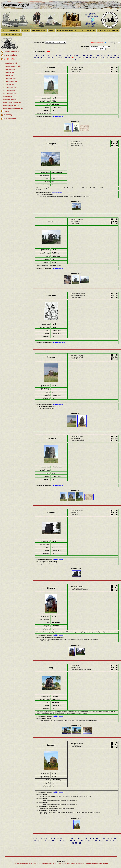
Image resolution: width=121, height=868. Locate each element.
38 (66, 58)
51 (111, 58)
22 (98, 56)
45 (90, 58)
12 (63, 56)
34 (52, 58)
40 (73, 58)
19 (88, 56)
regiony (7, 111)
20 (91, 56)
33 (49, 58)
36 (59, 58)
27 (115, 56)
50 (108, 58)
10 (57, 56)
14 (70, 56)
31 (42, 58)
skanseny (8, 115)
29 (35, 58)
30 (38, 58)
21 (94, 56)
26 (112, 56)
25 (108, 56)
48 (101, 58)
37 (63, 58)
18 (84, 56)
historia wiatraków (12, 51)
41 (77, 58)
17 (81, 56)
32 (45, 58)
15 (74, 56)
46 (94, 58)
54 (76, 60)
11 (60, 56)
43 (84, 58)
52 (114, 58)
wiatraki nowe (10, 119)
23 (101, 56)
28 (119, 56)
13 (67, 56)
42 (80, 58)
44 (87, 58)
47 (97, 58)
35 (56, 58)
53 (118, 58)
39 (69, 58)
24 (105, 56)
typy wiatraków (10, 55)
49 (104, 58)
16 (77, 56)
